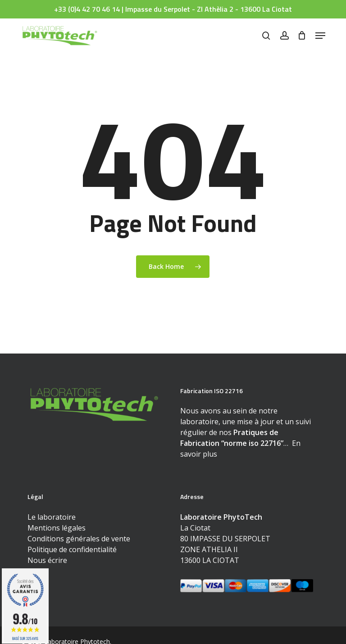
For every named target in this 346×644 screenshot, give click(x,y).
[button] (320, 36)
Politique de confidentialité (72, 549)
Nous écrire (47, 560)
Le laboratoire (52, 517)
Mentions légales (57, 528)
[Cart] (302, 36)
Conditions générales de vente (79, 539)
